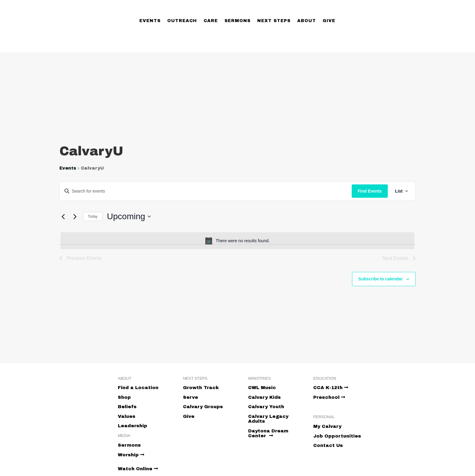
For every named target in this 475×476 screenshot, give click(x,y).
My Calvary (327, 426)
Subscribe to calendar (380, 279)
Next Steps (274, 21)
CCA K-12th (331, 388)
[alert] (237, 241)
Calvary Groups (203, 407)
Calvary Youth (266, 407)
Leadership (133, 426)
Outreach (182, 21)
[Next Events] (75, 217)
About (307, 21)
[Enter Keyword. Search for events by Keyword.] (206, 191)
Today (93, 217)
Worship (131, 455)
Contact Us (328, 445)
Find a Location (138, 388)
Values (127, 416)
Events (150, 21)
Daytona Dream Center (268, 433)
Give (329, 21)
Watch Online (138, 469)
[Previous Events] (63, 217)
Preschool (329, 397)
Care (211, 21)
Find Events (370, 191)
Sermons (237, 21)
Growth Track (201, 388)
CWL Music (262, 388)
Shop (124, 397)
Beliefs (127, 407)
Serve (191, 397)
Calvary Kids (264, 397)
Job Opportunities (337, 436)
